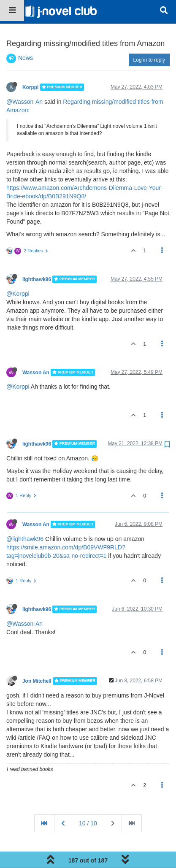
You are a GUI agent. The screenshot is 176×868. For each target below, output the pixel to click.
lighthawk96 (37, 256)
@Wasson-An (24, 78)
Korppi (30, 63)
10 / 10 (88, 800)
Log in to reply (149, 36)
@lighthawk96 (25, 515)
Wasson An (36, 349)
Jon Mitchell (37, 657)
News (26, 34)
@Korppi (18, 270)
